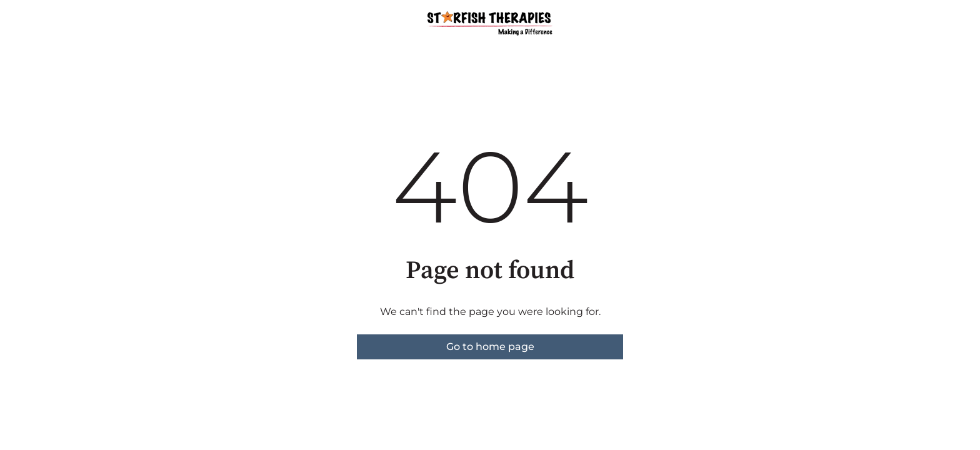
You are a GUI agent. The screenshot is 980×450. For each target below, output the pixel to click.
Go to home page (490, 347)
